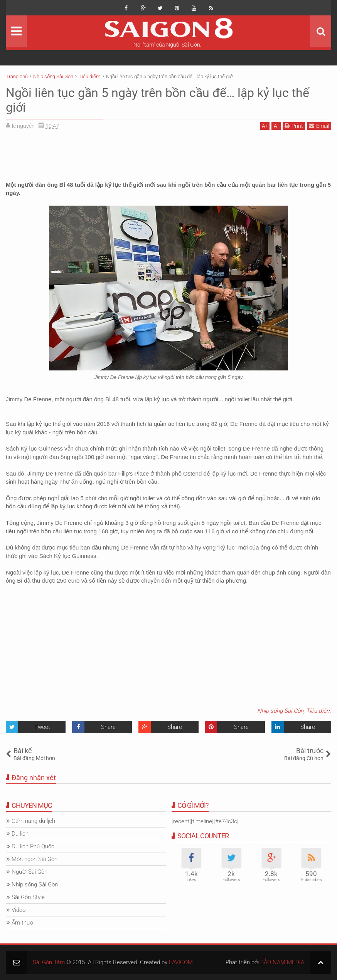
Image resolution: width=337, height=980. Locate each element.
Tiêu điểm (319, 711)
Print (294, 126)
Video (19, 910)
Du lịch (20, 834)
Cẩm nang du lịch (33, 821)
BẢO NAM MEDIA (282, 962)
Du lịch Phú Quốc (33, 846)
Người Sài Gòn (29, 872)
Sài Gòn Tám (49, 962)
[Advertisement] (168, 153)
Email (319, 126)
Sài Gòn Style (28, 897)
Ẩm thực (22, 923)
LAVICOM (181, 962)
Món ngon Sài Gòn (35, 859)
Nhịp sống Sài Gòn (280, 711)
